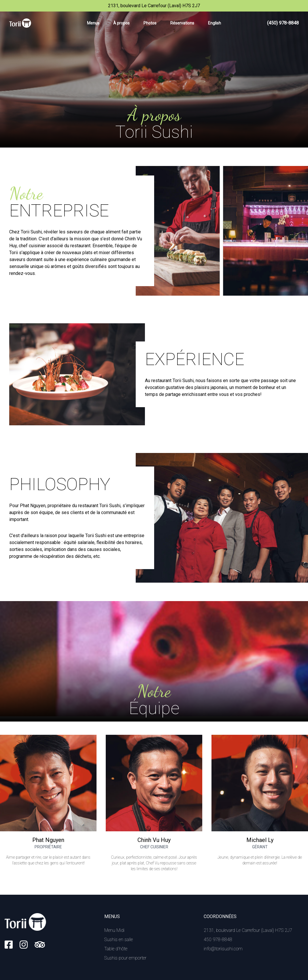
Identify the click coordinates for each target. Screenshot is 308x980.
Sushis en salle (119, 940)
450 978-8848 (218, 940)
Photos (150, 23)
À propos (121, 23)
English (215, 23)
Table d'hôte (116, 949)
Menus (93, 23)
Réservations (182, 23)
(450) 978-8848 (283, 23)
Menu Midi (114, 930)
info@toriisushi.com (223, 949)
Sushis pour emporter (125, 958)
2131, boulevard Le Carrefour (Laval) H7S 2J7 (248, 930)
